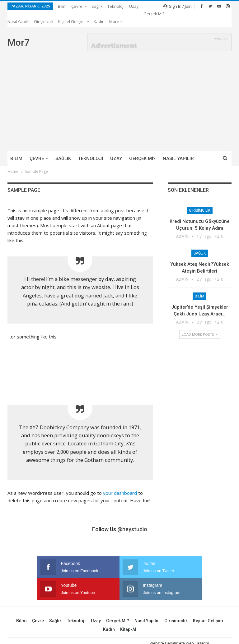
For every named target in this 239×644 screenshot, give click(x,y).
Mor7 (19, 27)
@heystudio (132, 514)
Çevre (77, 6)
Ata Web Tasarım (194, 628)
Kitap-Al (128, 614)
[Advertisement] (119, 89)
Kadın (109, 614)
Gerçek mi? (142, 143)
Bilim (62, 6)
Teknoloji (116, 6)
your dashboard (120, 478)
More (150, 6)
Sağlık (97, 6)
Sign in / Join (178, 6)
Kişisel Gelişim (208, 605)
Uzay (134, 6)
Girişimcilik (200, 195)
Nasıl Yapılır (147, 605)
